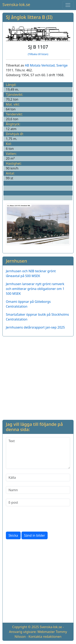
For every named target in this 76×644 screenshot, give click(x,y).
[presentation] (37, 519)
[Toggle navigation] (68, 5)
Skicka (13, 535)
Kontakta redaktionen (45, 637)
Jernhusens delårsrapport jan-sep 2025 (35, 327)
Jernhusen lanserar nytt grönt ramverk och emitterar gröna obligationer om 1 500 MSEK (35, 289)
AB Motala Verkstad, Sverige (46, 65)
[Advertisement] (38, 377)
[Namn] (38, 490)
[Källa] (38, 478)
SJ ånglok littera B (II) (29, 17)
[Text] (38, 453)
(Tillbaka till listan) (38, 54)
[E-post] (38, 502)
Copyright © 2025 (26, 627)
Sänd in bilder (35, 535)
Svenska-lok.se (16, 5)
